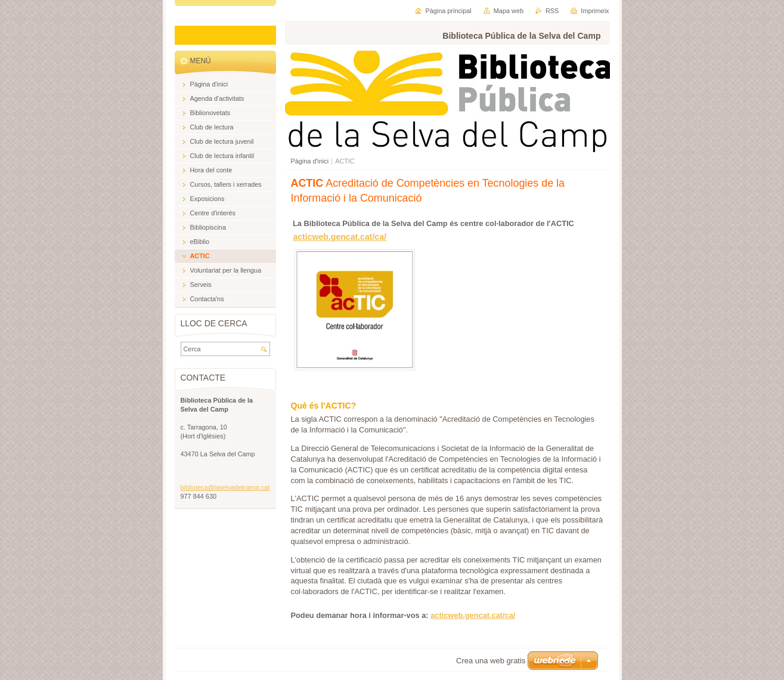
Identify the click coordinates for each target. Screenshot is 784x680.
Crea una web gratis (491, 661)
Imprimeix (595, 11)
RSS (552, 11)
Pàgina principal (448, 11)
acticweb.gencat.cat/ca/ (340, 237)
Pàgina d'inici (310, 161)
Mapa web (509, 11)
